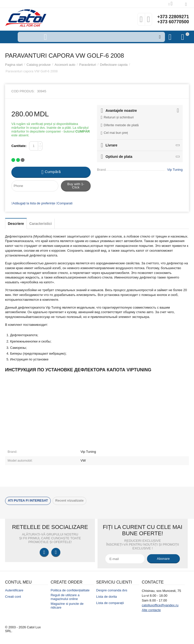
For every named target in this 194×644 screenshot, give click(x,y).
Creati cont (13, 597)
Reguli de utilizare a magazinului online (65, 597)
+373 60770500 (173, 22)
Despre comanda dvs (112, 590)
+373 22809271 (173, 17)
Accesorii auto (65, 65)
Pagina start (14, 65)
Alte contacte (151, 610)
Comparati (64, 203)
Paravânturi (88, 65)
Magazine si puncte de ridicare (67, 606)
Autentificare (14, 590)
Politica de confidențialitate (70, 590)
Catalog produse (39, 65)
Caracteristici (41, 224)
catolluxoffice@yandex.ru (160, 605)
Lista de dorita (107, 597)
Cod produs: (23, 91)
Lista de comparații (110, 603)
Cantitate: (19, 146)
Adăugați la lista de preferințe (33, 203)
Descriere (16, 224)
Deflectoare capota (114, 65)
